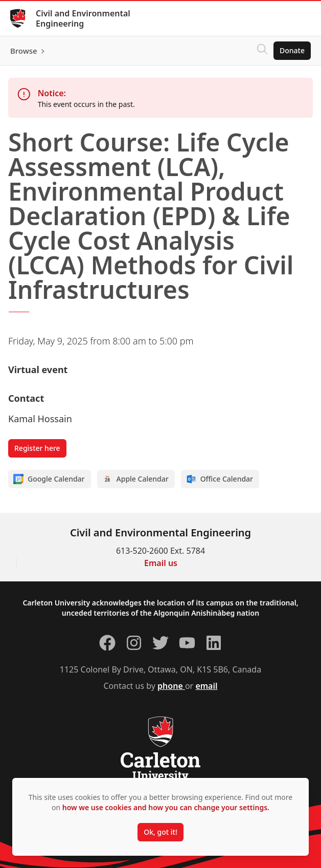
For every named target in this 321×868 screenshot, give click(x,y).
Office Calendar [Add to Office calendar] (220, 479)
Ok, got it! (160, 832)
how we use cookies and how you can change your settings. (166, 807)
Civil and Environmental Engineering (83, 18)
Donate (292, 50)
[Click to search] (262, 51)
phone (171, 686)
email (206, 686)
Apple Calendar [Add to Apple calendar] (135, 479)
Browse (24, 51)
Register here (37, 448)
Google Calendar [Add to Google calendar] (49, 479)
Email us (161, 563)
